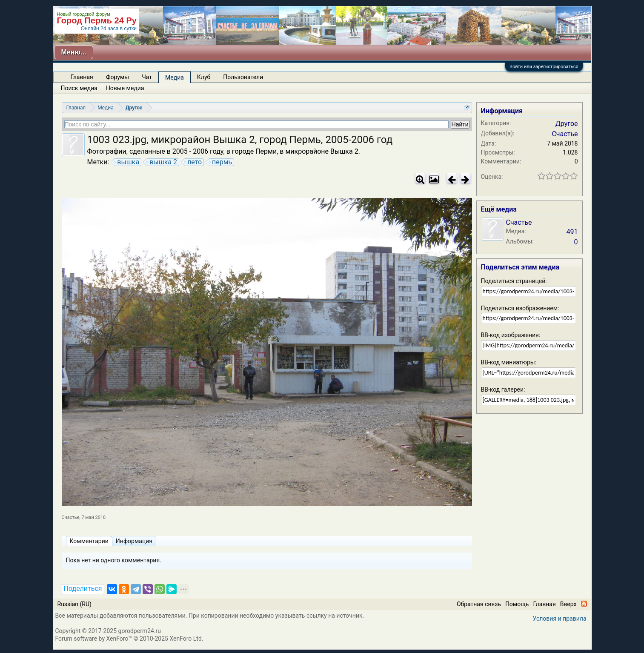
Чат (147, 77)
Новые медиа (125, 88)
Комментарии (89, 541)
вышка (127, 162)
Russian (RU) (74, 604)
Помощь (517, 604)
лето (193, 162)
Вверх (568, 604)
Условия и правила (560, 619)
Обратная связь (479, 604)
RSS (584, 604)
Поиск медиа (79, 88)
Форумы (117, 77)
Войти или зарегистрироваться (544, 67)
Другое (567, 124)
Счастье (71, 517)
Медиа (175, 77)
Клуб (204, 77)
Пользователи (243, 77)
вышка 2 (162, 162)
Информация (134, 541)
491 (572, 232)
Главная (82, 77)
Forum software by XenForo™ (129, 639)
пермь (221, 162)
